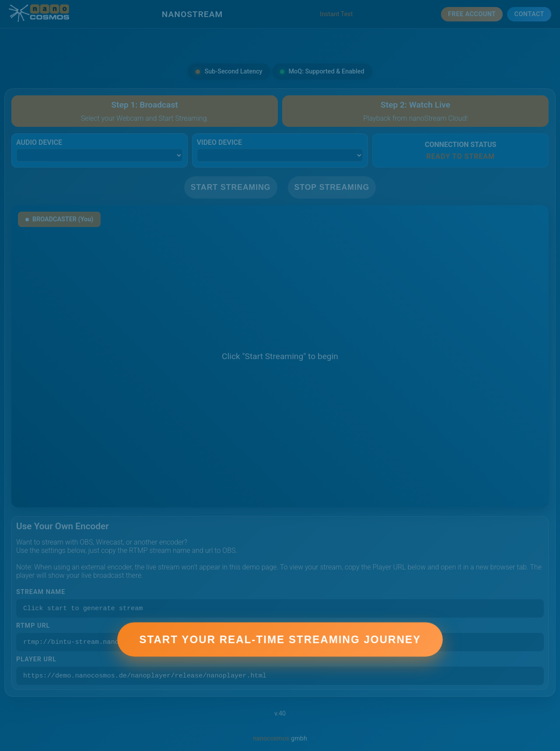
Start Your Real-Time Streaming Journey (280, 647)
